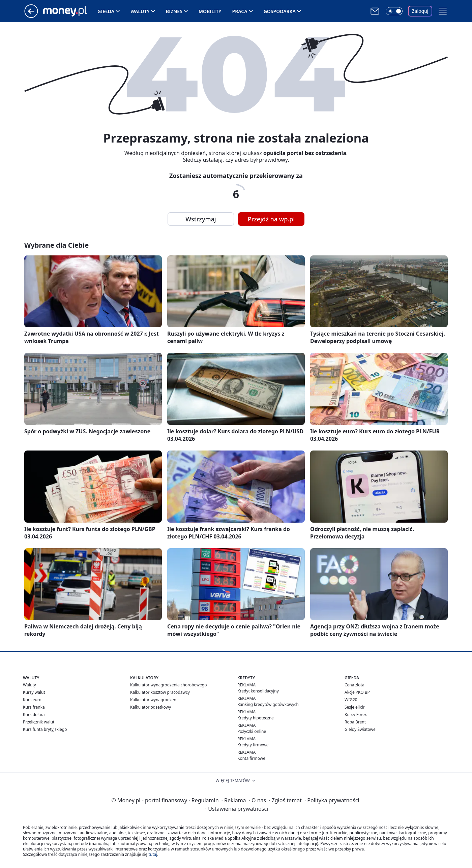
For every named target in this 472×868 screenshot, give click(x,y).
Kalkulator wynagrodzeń (153, 700)
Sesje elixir (355, 707)
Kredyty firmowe (253, 745)
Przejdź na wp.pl (271, 219)
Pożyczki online (252, 731)
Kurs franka (34, 707)
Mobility (210, 11)
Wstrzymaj (201, 219)
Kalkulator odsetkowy (151, 707)
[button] (443, 11)
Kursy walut (34, 692)
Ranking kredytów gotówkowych (268, 704)
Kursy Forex (356, 715)
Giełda (106, 11)
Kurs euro (32, 700)
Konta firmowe (251, 758)
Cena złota (355, 685)
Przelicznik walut (39, 722)
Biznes (174, 11)
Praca (240, 11)
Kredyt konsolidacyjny (258, 691)
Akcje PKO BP (357, 692)
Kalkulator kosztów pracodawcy (160, 692)
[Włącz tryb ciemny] (394, 11)
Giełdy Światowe (360, 729)
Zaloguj (420, 11)
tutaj (153, 854)
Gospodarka (280, 11)
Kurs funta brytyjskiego (45, 729)
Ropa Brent (355, 722)
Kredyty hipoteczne (256, 718)
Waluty (140, 11)
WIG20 (351, 700)
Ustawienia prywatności (237, 809)
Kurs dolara (34, 715)
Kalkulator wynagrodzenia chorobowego (168, 685)
